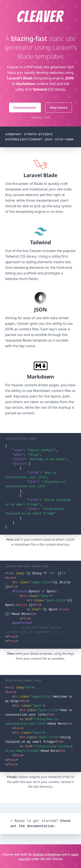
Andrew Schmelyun (47, 854)
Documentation (25, 108)
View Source (59, 108)
